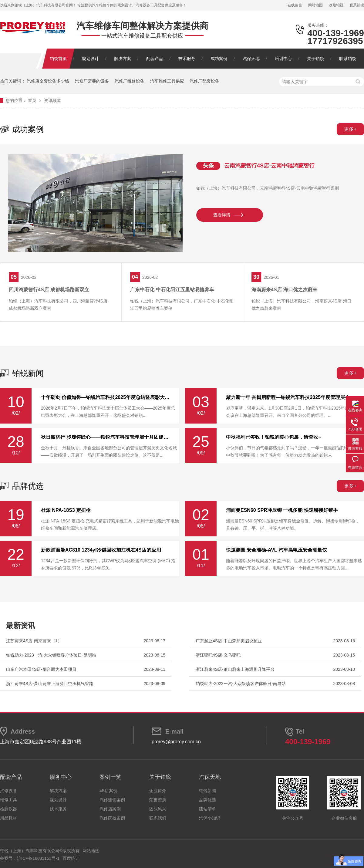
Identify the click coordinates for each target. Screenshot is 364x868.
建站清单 (207, 809)
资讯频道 (52, 100)
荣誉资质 (158, 800)
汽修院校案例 (112, 818)
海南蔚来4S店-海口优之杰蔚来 (284, 290)
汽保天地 (251, 59)
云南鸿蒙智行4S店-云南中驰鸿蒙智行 (269, 166)
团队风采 (158, 809)
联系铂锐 (357, 5)
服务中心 (61, 777)
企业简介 (158, 791)
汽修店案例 (110, 809)
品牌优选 (28, 486)
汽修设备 (8, 791)
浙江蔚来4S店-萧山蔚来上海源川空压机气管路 (50, 684)
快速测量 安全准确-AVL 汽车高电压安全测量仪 (276, 550)
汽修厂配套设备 (204, 81)
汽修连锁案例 (112, 800)
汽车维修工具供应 (167, 81)
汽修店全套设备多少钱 (48, 81)
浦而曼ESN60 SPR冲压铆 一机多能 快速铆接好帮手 (282, 510)
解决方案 (123, 59)
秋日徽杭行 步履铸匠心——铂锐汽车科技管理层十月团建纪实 (106, 437)
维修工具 (8, 800)
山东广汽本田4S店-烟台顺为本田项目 (41, 669)
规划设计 (90, 59)
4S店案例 (108, 791)
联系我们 (158, 818)
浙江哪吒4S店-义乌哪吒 (218, 655)
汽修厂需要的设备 (92, 81)
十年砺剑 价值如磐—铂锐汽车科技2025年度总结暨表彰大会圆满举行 (106, 397)
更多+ (350, 129)
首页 (33, 100)
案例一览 (110, 777)
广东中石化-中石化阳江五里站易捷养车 (172, 290)
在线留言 (295, 5)
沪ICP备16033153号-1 (38, 858)
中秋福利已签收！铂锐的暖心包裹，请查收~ (273, 437)
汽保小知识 (210, 818)
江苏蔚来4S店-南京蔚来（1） (34, 641)
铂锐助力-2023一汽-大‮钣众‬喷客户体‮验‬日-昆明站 (51, 655)
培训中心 (283, 59)
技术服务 (187, 59)
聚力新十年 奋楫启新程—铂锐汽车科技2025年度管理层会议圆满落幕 (291, 397)
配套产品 (155, 59)
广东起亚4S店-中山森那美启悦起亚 (229, 641)
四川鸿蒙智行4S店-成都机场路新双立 (49, 290)
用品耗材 (8, 818)
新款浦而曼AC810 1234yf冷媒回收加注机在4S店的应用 (101, 550)
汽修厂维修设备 (130, 81)
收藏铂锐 (336, 5)
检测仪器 (8, 809)
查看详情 (222, 215)
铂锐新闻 (28, 373)
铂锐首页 (58, 59)
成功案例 (219, 59)
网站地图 (315, 5)
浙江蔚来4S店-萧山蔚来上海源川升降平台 (235, 669)
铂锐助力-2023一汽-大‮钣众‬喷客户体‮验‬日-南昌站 (241, 684)
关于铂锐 (315, 59)
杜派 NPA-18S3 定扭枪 (66, 510)
